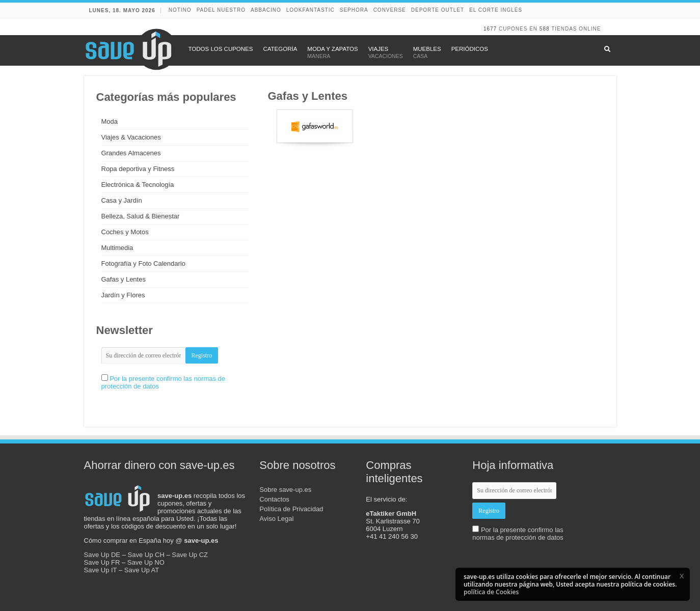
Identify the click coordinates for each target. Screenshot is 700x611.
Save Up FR (102, 562)
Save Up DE (102, 555)
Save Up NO (146, 562)
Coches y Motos (125, 232)
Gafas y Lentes (124, 279)
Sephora (354, 10)
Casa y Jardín (122, 200)
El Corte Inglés (496, 10)
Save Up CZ (190, 555)
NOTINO (180, 10)
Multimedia (117, 248)
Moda (110, 121)
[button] (682, 576)
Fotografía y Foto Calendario (143, 263)
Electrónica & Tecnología (138, 185)
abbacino (266, 10)
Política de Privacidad (291, 509)
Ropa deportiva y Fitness (138, 169)
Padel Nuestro (221, 10)
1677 (490, 29)
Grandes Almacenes (131, 153)
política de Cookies (491, 592)
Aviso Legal (276, 519)
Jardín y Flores (123, 295)
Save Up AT (142, 570)
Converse (390, 10)
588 (545, 29)
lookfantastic (311, 10)
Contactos (274, 499)
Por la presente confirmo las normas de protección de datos (518, 534)
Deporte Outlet (438, 10)
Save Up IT (101, 570)
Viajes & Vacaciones (131, 137)
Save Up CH (146, 555)
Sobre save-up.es (285, 490)
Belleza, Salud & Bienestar (141, 216)
